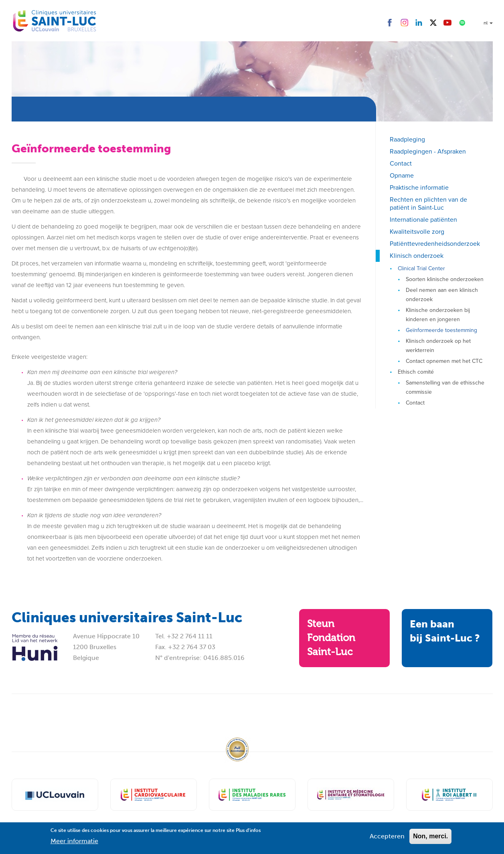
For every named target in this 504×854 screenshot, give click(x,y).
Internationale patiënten (423, 220)
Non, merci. (430, 839)
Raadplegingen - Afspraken (428, 151)
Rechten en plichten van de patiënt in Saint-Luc (428, 203)
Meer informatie (74, 844)
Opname (402, 175)
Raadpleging (407, 139)
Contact (401, 163)
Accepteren (387, 839)
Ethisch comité (416, 372)
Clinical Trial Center (421, 268)
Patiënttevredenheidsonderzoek (435, 244)
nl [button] (488, 23)
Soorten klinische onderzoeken (445, 279)
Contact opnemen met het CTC (444, 361)
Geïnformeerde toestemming (441, 330)
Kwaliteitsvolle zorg (417, 232)
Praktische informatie (419, 187)
